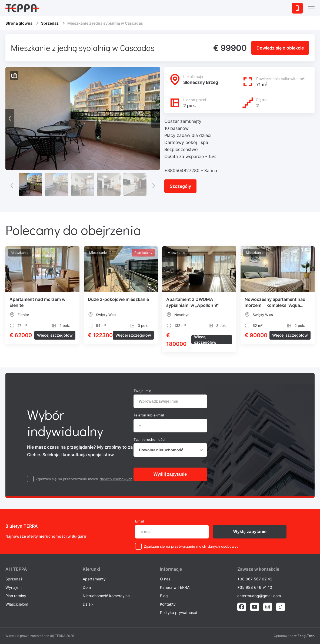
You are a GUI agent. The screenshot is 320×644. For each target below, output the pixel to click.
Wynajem (14, 587)
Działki (89, 604)
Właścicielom (17, 604)
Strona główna (19, 23)
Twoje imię (142, 391)
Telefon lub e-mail (149, 415)
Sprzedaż (50, 23)
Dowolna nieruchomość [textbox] (161, 450)
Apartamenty (94, 579)
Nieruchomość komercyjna (106, 596)
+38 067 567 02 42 (255, 579)
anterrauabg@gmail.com (259, 596)
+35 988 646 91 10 (255, 587)
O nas (165, 579)
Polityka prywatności (178, 612)
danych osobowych (116, 479)
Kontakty (168, 604)
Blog (164, 596)
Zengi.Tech (306, 636)
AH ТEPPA (16, 569)
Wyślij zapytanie (170, 474)
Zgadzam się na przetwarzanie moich (67, 479)
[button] (156, 119)
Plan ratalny (16, 596)
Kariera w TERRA (175, 587)
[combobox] (170, 450)
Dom (87, 587)
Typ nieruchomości (149, 439)
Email (139, 521)
